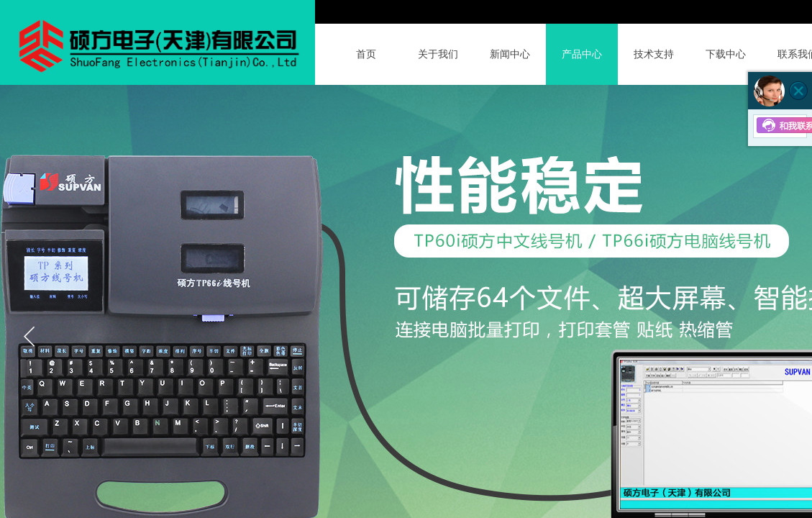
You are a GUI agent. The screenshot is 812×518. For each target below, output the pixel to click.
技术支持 (654, 54)
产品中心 (582, 54)
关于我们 (438, 54)
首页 (366, 54)
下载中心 (726, 54)
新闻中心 (510, 54)
